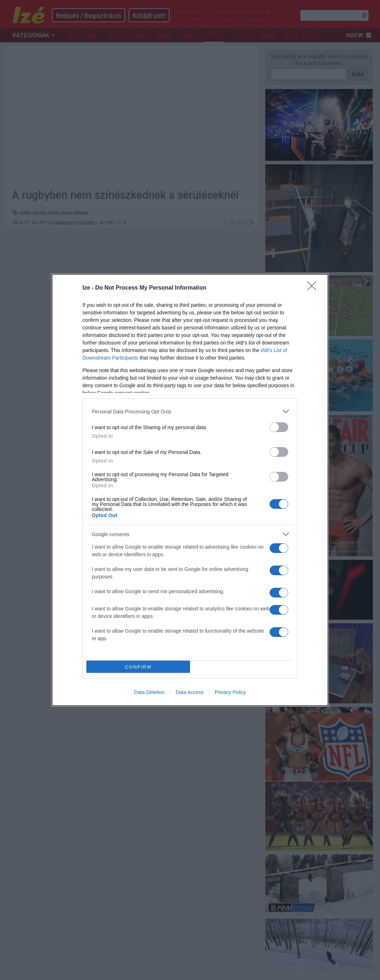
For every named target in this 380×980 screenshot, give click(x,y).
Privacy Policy (230, 692)
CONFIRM (138, 667)
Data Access (190, 692)
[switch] (279, 427)
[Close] (314, 288)
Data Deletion (149, 692)
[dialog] (190, 490)
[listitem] (190, 411)
